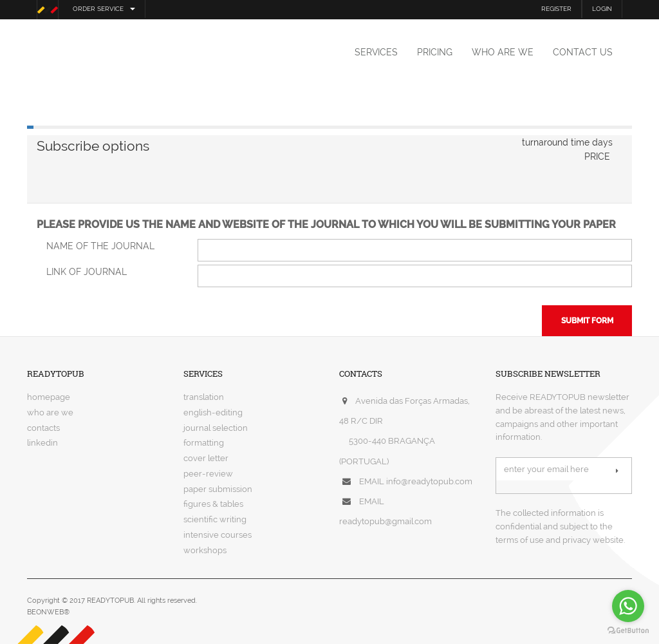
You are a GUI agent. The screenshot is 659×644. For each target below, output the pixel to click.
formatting (204, 443)
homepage (49, 397)
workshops (205, 550)
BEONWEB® (48, 612)
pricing (435, 52)
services (376, 52)
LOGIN (602, 9)
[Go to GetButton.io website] (628, 631)
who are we (503, 52)
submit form (587, 321)
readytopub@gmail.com (385, 521)
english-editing (213, 412)
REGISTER (556, 9)
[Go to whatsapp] (628, 606)
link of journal (87, 272)
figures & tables (213, 505)
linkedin (42, 443)
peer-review (208, 474)
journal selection (216, 428)
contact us (583, 52)
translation (204, 397)
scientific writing (215, 519)
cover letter (206, 458)
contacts (43, 428)
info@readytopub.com (429, 481)
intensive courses (218, 535)
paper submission (218, 489)
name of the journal (100, 246)
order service (104, 9)
